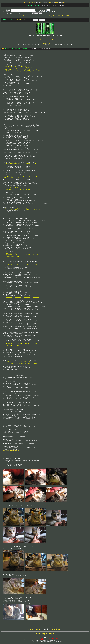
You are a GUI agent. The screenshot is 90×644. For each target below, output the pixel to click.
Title (21, 20)
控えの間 (28, 3)
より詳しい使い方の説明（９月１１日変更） (59, 16)
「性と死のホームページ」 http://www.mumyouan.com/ (33, 16)
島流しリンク (26, 20)
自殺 (31, 20)
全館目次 (33, 3)
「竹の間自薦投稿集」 (46, 43)
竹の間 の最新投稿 (42, 634)
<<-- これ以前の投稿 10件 (33, 629)
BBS (42, 3)
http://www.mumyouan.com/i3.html (11, 451)
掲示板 (18, 20)
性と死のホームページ (46, 39)
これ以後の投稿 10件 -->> (57, 629)
